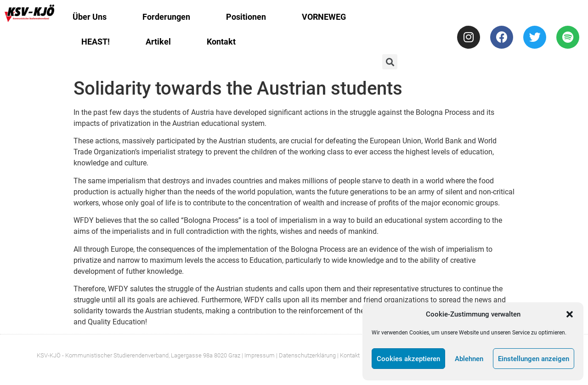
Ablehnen (469, 359)
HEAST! (96, 42)
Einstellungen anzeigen (534, 359)
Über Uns (90, 17)
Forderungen (166, 17)
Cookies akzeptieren (408, 359)
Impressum (260, 355)
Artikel (158, 42)
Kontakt (221, 42)
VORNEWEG (324, 17)
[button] (570, 314)
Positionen (246, 17)
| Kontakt (348, 355)
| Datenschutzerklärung (306, 355)
